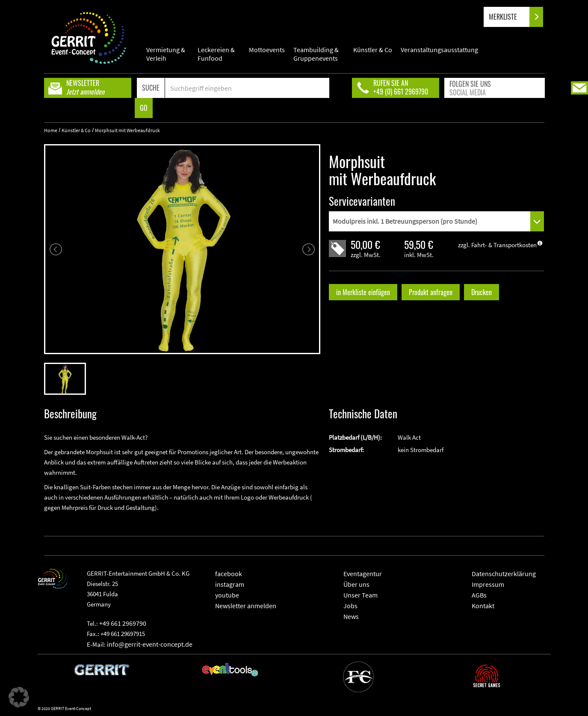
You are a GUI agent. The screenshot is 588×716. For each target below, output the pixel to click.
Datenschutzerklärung (504, 574)
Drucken (482, 292)
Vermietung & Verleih (166, 54)
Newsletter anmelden (246, 606)
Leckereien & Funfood (216, 54)
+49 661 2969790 (123, 623)
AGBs (479, 595)
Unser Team (360, 595)
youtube (227, 595)
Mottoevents (267, 50)
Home (51, 130)
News (351, 616)
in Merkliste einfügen (363, 292)
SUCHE (151, 88)
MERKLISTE (510, 17)
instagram (230, 584)
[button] (19, 697)
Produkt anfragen (431, 292)
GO (144, 108)
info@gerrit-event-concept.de (150, 644)
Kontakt (483, 606)
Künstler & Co (373, 50)
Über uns (356, 584)
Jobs (350, 606)
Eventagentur (363, 574)
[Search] (247, 88)
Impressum (488, 584)
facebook (229, 574)
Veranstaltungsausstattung (439, 50)
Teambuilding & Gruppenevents (316, 54)
